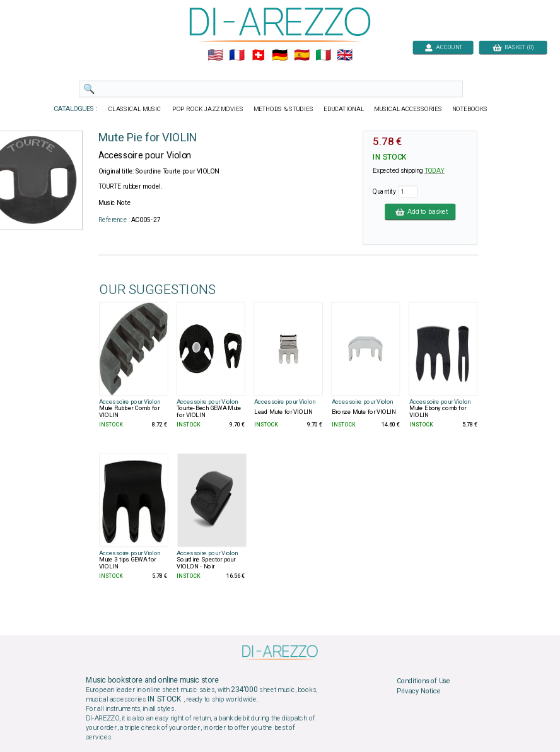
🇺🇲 (215, 56)
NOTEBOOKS (470, 109)
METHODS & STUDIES (283, 109)
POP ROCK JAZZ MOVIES (208, 109)
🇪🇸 (302, 56)
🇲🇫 (237, 56)
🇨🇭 (258, 56)
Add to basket (420, 211)
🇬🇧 (345, 56)
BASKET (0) (513, 47)
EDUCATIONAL (344, 109)
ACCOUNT (443, 47)
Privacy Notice (419, 691)
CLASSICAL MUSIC (135, 109)
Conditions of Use (423, 681)
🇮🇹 (323, 56)
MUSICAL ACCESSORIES (408, 109)
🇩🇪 (280, 56)
